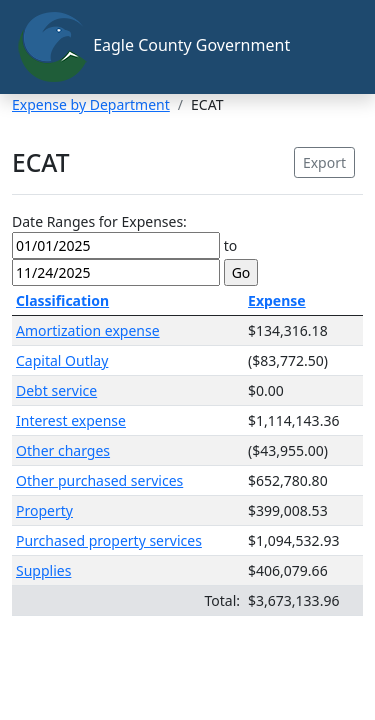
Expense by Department (91, 104)
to (231, 245)
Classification (62, 300)
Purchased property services (109, 540)
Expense (277, 300)
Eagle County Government (153, 47)
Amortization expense (88, 330)
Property (44, 510)
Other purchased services (99, 480)
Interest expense (71, 420)
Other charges (63, 450)
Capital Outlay (62, 360)
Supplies (43, 570)
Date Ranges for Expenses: (99, 221)
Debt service (56, 390)
